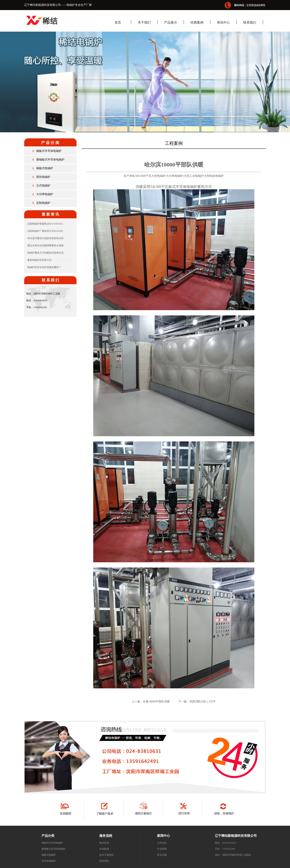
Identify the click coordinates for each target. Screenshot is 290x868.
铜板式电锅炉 (45, 168)
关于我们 (144, 22)
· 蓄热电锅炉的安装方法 (39, 260)
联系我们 (250, 22)
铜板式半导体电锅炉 (49, 151)
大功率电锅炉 (45, 194)
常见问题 (162, 855)
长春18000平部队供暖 (156, 702)
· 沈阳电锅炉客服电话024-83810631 (45, 224)
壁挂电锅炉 (43, 177)
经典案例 (197, 22)
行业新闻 (162, 849)
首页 (118, 22)
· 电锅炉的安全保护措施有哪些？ (44, 267)
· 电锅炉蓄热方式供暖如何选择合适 (45, 253)
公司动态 (162, 843)
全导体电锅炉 (49, 861)
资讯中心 (223, 22)
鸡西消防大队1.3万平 (203, 702)
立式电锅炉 (43, 186)
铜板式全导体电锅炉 (52, 843)
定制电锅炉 (43, 203)
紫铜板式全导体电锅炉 (54, 849)
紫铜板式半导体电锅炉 (50, 160)
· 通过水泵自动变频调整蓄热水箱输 (45, 245)
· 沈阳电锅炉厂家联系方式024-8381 (45, 231)
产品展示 (171, 22)
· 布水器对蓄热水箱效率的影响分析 (45, 238)
